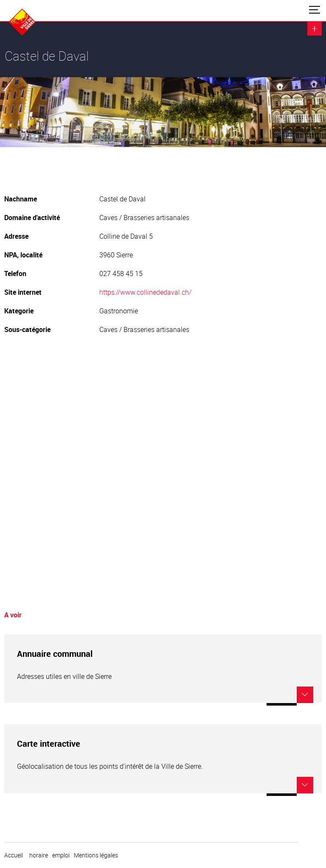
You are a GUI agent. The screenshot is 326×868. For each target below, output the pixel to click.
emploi (61, 855)
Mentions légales (96, 855)
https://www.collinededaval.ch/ (145, 292)
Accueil (14, 855)
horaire (39, 855)
